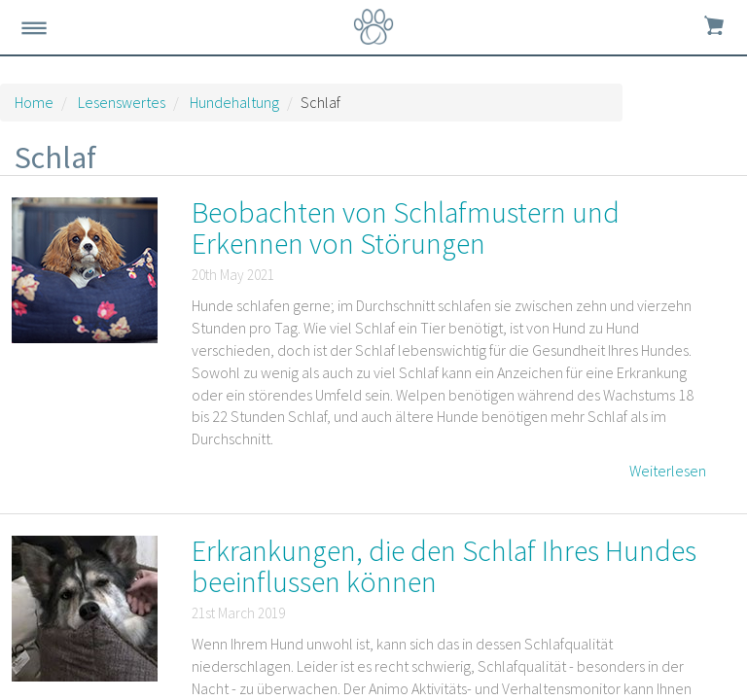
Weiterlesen (668, 471)
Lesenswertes (122, 102)
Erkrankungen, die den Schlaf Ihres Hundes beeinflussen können (444, 566)
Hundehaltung (234, 102)
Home (34, 102)
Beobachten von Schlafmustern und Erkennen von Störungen (406, 227)
